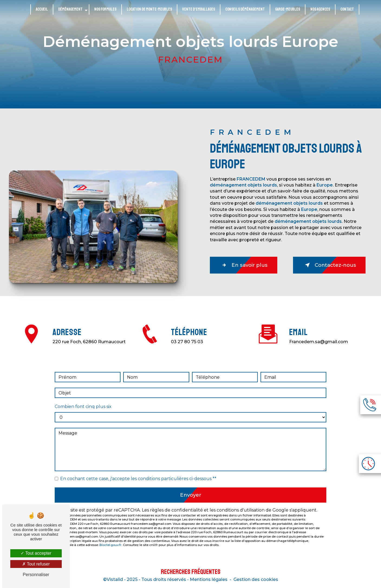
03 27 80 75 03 (187, 348)
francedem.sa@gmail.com (319, 335)
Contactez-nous (327, 265)
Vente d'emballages (199, 9)
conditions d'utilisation (241, 505)
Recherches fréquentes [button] (191, 573)
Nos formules (105, 9)
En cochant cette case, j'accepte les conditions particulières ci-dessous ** (138, 472)
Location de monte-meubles (149, 9)
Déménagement (70, 9)
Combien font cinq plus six (83, 400)
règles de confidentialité (176, 505)
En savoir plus (246, 265)
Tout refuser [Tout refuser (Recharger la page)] (36, 564)
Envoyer (191, 489)
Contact (347, 9)
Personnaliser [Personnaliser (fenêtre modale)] (36, 575)
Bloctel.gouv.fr (110, 539)
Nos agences (320, 9)
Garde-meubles (288, 9)
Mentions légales (209, 581)
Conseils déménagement (245, 9)
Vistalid (115, 581)
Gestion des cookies (256, 581)
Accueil (42, 9)
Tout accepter (36, 553)
